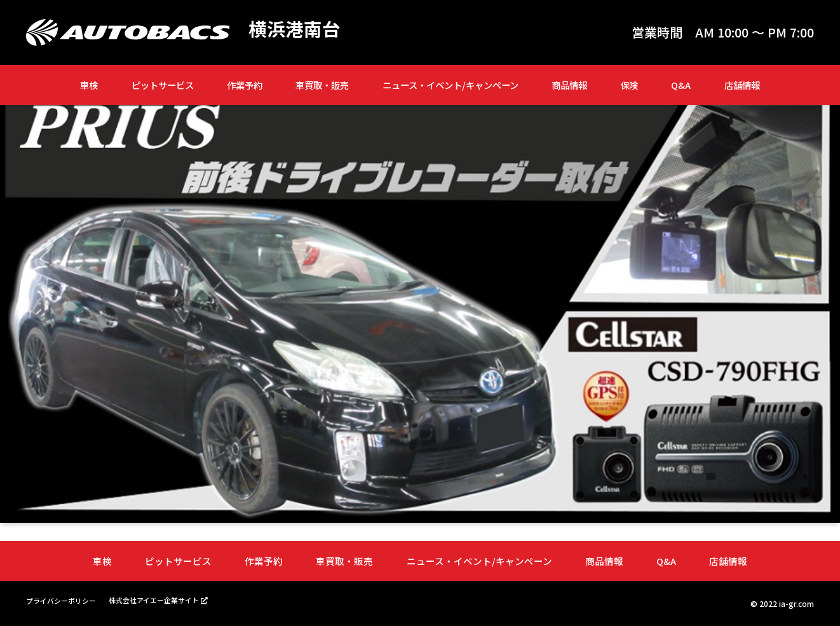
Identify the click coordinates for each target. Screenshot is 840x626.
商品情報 (569, 85)
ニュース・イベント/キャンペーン (450, 85)
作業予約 (245, 85)
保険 (629, 85)
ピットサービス (163, 85)
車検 (89, 85)
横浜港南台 (296, 29)
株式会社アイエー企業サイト (164, 600)
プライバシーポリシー (64, 600)
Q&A (681, 85)
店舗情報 (742, 85)
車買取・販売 (322, 85)
